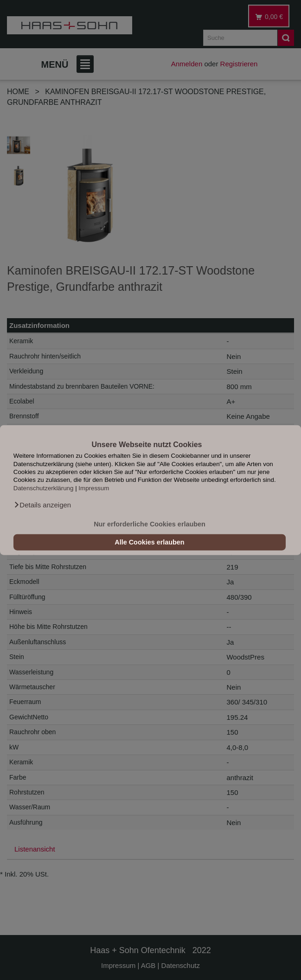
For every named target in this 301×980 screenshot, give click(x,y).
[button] (42, 505)
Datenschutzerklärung (44, 488)
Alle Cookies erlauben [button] (149, 542)
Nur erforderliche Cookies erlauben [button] (150, 524)
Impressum (94, 488)
